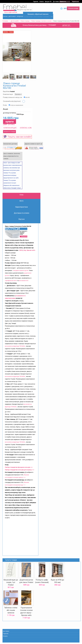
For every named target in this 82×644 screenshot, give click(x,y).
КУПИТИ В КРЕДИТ (11, 130)
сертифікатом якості (11, 283)
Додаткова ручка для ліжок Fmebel (26, 584)
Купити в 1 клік (26, 130)
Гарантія (36, 1)
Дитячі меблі (15, 21)
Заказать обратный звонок (41, 13)
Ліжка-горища (25, 21)
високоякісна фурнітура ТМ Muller (15, 349)
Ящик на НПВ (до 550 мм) (57, 584)
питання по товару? (10, 134)
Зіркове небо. (32, 253)
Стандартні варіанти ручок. (21, 273)
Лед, (26, 253)
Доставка (56, 1)
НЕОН (21, 253)
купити (10, 124)
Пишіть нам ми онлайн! (18, 139)
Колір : (6, 108)
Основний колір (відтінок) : (13, 104)
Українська (75, 1)
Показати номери (73, 8)
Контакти (64, 1)
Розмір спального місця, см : (13, 100)
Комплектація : (9, 97)
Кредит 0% (49, 1)
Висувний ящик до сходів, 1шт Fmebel (11, 585)
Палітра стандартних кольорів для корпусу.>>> (20, 473)
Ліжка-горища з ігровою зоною (42, 21)
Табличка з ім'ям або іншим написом (11, 613)
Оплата (42, 1)
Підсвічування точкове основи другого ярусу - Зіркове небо (26, 614)
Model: (7, 35)
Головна (6, 21)
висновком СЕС (24, 283)
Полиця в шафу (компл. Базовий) (42, 584)
